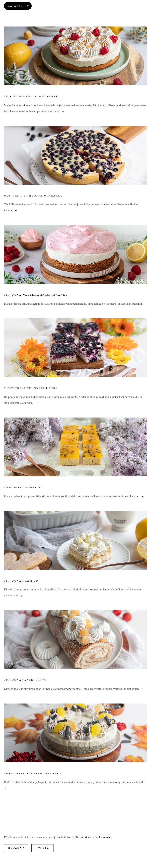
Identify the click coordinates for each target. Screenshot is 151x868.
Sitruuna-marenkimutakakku (32, 96)
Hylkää (42, 848)
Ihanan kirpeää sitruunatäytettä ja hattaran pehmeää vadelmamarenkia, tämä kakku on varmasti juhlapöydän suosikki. (75, 304)
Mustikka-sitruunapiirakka (31, 388)
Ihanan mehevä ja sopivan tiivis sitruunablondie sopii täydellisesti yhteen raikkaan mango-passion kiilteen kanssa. (74, 496)
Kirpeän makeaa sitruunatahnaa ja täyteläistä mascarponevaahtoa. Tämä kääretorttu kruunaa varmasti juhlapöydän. (74, 689)
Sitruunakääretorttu (25, 680)
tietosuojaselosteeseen (98, 837)
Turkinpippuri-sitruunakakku (33, 773)
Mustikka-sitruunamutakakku (34, 196)
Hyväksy (16, 848)
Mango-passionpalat (24, 487)
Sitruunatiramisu (21, 581)
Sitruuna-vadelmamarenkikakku (36, 295)
